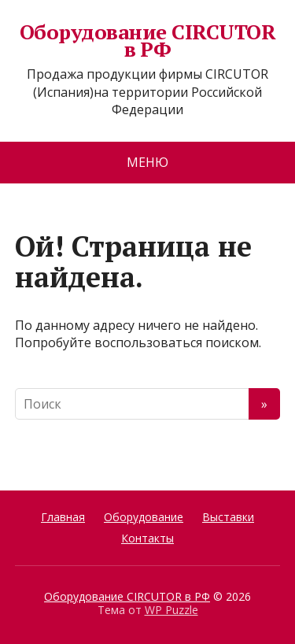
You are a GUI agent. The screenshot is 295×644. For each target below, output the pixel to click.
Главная (63, 517)
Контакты (147, 538)
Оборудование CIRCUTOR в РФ (147, 41)
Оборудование (144, 517)
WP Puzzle (171, 610)
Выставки (228, 517)
